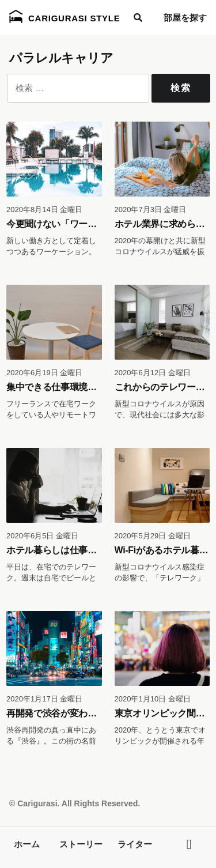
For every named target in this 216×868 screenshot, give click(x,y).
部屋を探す (185, 18)
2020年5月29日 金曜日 (153, 536)
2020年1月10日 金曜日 (153, 699)
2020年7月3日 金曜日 (151, 210)
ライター (135, 844)
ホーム (27, 844)
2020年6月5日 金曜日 (42, 536)
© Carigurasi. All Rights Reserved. (75, 803)
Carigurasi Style (65, 16)
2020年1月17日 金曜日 (44, 699)
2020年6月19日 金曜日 (44, 373)
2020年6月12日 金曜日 (153, 373)
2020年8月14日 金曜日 (44, 210)
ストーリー (81, 844)
